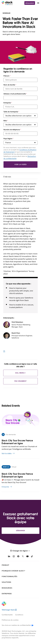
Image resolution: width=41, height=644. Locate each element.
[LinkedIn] (9, 557)
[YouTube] (27, 557)
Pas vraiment (20, 381)
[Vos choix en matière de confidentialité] (19, 625)
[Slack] (7, 3)
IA (4, 351)
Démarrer (30, 3)
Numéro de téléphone (12, 130)
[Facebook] (18, 557)
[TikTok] (32, 557)
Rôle (6, 121)
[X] (23, 557)
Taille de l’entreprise (11, 112)
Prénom (7, 76)
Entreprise (8, 103)
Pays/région (8, 139)
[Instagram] (14, 557)
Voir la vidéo (20, 164)
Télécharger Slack (9, 610)
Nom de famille (10, 85)
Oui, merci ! (20, 373)
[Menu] (38, 3)
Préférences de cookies (10, 620)
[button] (20, 551)
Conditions (19, 615)
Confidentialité (7, 615)
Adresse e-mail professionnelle (15, 94)
